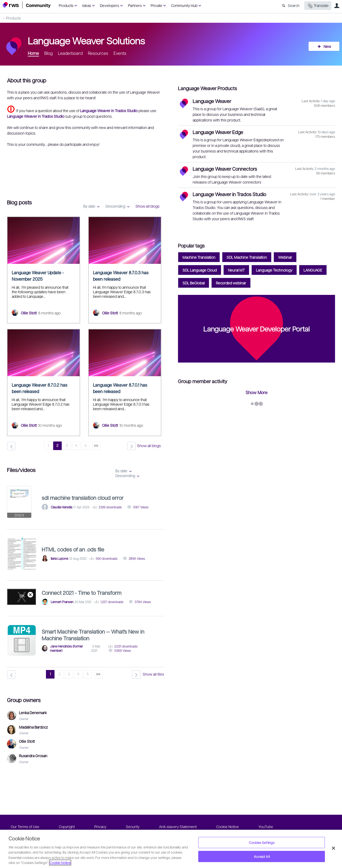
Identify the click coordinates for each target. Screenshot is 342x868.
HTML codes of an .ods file (73, 549)
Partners (135, 5)
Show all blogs (147, 206)
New (327, 46)
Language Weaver (212, 101)
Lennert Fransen (62, 602)
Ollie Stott (29, 313)
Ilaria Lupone (59, 558)
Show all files (153, 674)
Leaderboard (70, 53)
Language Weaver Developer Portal (256, 329)
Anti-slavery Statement (178, 827)
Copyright (67, 827)
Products (66, 5)
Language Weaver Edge (218, 132)
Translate (318, 6)
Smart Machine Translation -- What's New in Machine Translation (93, 635)
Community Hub (184, 5)
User (337, 6)
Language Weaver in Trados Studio (229, 194)
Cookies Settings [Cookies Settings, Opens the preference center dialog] (262, 842)
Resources (98, 53)
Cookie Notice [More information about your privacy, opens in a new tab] (60, 863)
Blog (48, 53)
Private (156, 5)
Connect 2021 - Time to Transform (81, 593)
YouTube (266, 827)
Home (33, 53)
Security (133, 827)
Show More (256, 392)
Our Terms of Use (25, 827)
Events (120, 53)
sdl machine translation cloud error (83, 498)
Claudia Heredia (61, 507)
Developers (110, 5)
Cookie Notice (228, 827)
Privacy (100, 827)
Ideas (87, 5)
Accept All (262, 856)
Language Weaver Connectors (225, 169)
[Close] (333, 848)
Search (294, 5)
